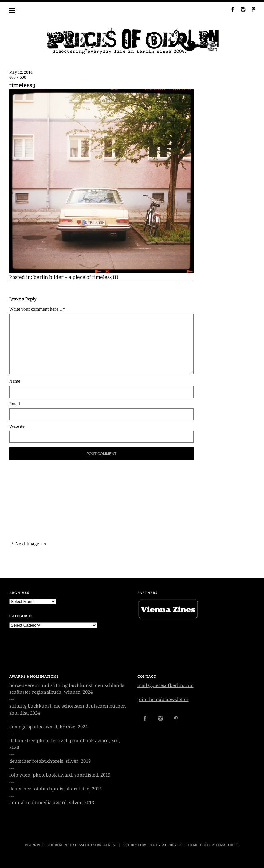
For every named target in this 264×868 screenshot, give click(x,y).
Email (15, 404)
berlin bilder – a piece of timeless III (76, 277)
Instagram (241, 9)
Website (17, 426)
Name (15, 381)
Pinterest (251, 9)
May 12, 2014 (21, 72)
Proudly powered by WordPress (152, 845)
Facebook (230, 9)
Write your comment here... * (37, 309)
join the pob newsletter (163, 700)
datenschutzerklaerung (94, 845)
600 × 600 (18, 77)
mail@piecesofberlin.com (165, 685)
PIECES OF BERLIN (52, 845)
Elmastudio (227, 845)
